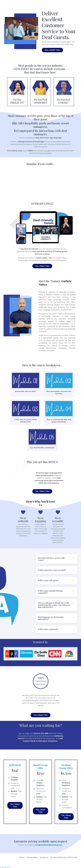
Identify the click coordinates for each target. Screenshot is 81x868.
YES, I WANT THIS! (52, 50)
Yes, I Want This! (42, 266)
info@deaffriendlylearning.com (49, 848)
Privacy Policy (32, 861)
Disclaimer (44, 861)
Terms (22, 861)
